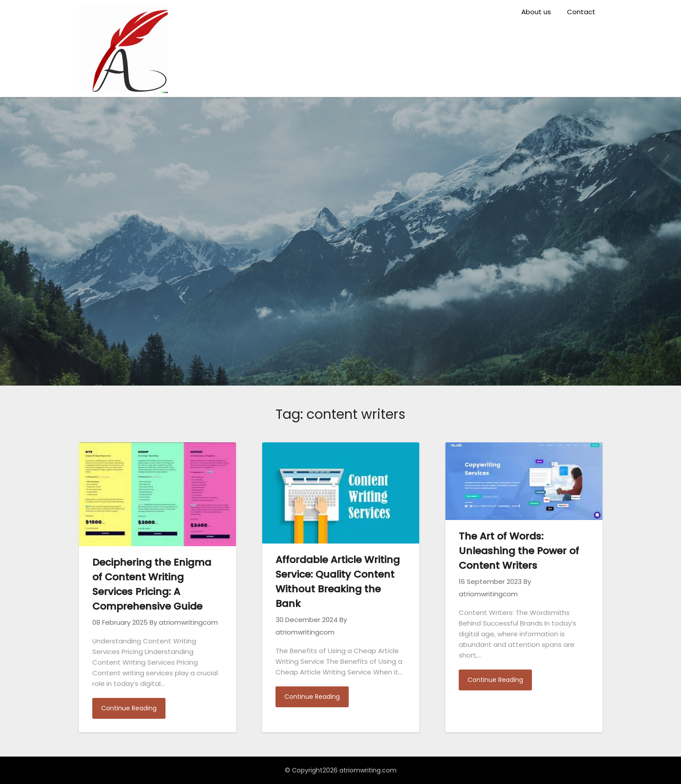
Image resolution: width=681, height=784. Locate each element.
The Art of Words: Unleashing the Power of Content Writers (519, 551)
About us (536, 12)
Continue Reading (129, 708)
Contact (581, 12)
